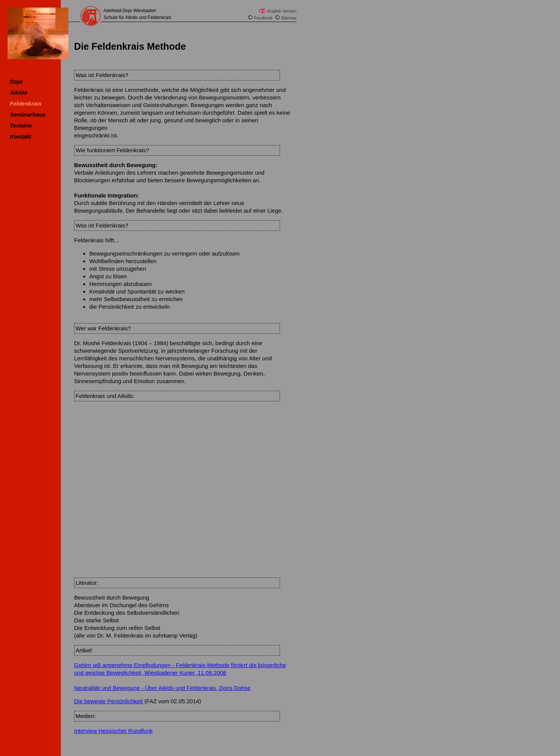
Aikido (19, 92)
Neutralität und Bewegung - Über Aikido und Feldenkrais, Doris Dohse (162, 688)
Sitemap (289, 18)
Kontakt (21, 137)
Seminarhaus (28, 114)
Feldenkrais (26, 103)
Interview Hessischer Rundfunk (113, 731)
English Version (282, 11)
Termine (21, 125)
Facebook (263, 18)
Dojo (16, 81)
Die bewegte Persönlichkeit (108, 701)
